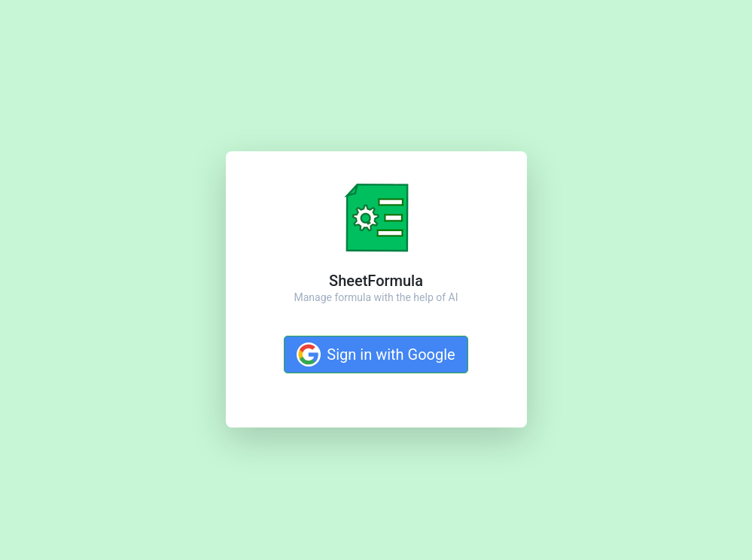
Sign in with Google (376, 355)
